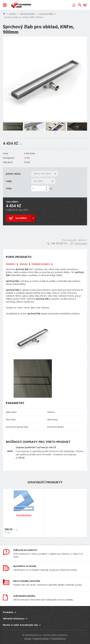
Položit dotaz (79, 243)
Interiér (12, 14)
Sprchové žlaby (46, 14)
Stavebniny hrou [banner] (21, 5)
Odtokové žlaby (27, 14)
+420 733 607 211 (58, 243)
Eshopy (28, 638)
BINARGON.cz (59, 638)
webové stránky (41, 638)
